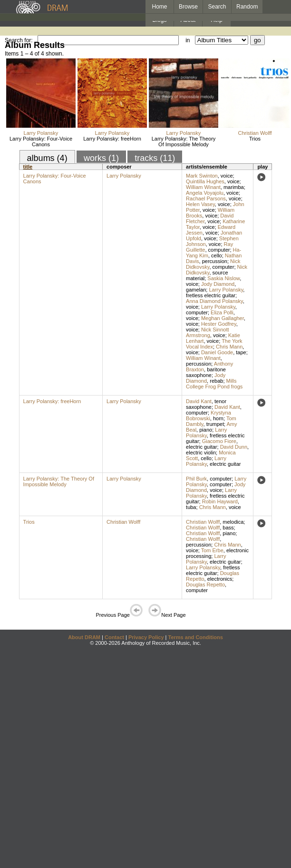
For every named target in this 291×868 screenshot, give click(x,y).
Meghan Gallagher (223, 318)
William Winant (203, 187)
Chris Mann (229, 347)
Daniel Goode (217, 352)
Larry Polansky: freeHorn (112, 139)
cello (217, 255)
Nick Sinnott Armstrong (208, 332)
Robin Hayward (220, 501)
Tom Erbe (212, 550)
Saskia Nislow (223, 278)
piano (206, 430)
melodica (233, 522)
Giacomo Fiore (219, 441)
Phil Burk (196, 479)
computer (219, 250)
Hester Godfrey (219, 324)
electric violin (201, 453)
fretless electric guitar (211, 295)
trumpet (215, 424)
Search (217, 7)
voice (227, 176)
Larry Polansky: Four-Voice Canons (41, 142)
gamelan (196, 290)
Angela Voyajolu (205, 193)
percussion (215, 261)
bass (228, 528)
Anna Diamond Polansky (214, 301)
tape (241, 352)
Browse (188, 7)
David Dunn (234, 447)
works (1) (101, 158)
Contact (114, 637)
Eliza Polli (222, 312)
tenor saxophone (206, 404)
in (188, 40)
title (28, 167)
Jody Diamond (218, 284)
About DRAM (84, 637)
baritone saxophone (206, 372)
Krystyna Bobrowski (209, 415)
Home (159, 7)
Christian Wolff (255, 133)
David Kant (199, 401)
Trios (255, 139)
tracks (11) (155, 158)
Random (247, 7)
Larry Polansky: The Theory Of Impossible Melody (184, 142)
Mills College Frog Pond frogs (214, 384)
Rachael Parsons (206, 198)
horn (218, 418)
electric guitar (201, 447)
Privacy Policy (146, 637)
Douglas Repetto (205, 585)
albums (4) (47, 158)
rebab (216, 381)
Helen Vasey (200, 204)
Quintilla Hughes (205, 181)
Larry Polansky (41, 133)
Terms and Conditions (196, 637)
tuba (191, 507)
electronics (220, 579)
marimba (234, 187)
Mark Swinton (202, 176)
